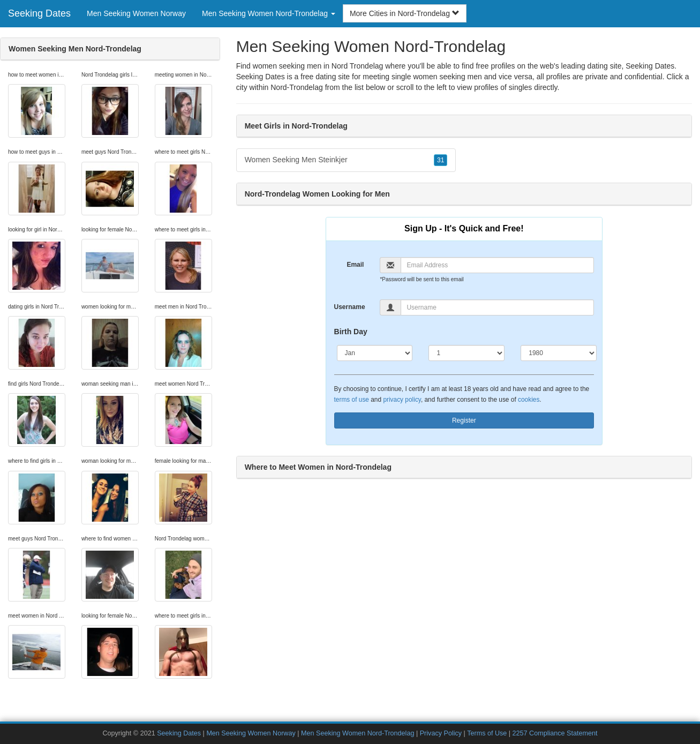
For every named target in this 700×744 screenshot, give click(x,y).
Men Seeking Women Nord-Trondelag (357, 733)
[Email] (497, 265)
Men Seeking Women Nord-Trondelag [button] (269, 13)
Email (355, 265)
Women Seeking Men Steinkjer (346, 160)
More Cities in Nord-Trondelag (405, 13)
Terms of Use (487, 733)
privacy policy (402, 400)
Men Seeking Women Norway (136, 13)
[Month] (375, 353)
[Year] (559, 353)
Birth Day (351, 332)
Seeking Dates (39, 13)
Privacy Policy (441, 733)
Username (350, 307)
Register (464, 420)
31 (441, 160)
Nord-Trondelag (297, 87)
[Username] (497, 307)
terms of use (352, 400)
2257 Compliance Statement (555, 733)
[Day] (466, 353)
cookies (529, 400)
